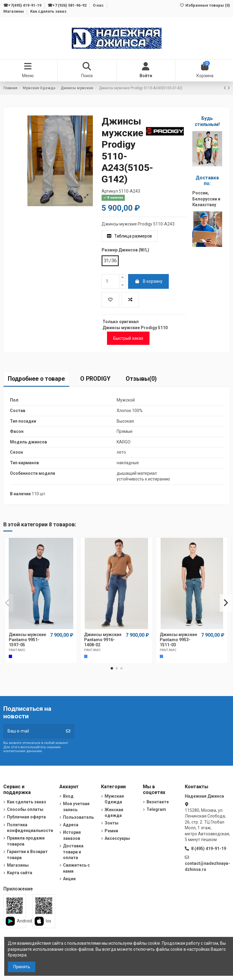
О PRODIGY (95, 379)
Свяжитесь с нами (76, 868)
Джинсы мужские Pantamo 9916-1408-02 (103, 640)
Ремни (111, 831)
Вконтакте (158, 802)
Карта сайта (20, 873)
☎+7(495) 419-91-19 (23, 5)
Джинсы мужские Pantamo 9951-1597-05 (27, 640)
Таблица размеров (129, 236)
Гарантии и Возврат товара (27, 855)
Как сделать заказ (48, 11)
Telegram (156, 809)
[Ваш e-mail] (33, 731)
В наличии (20, 494)
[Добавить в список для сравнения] (130, 300)
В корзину (148, 281)
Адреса (71, 825)
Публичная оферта (26, 817)
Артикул (110, 191)
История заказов (72, 835)
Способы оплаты (25, 809)
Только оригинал (121, 322)
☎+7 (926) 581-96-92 (68, 5)
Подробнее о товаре (36, 379)
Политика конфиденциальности (30, 828)
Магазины (14, 11)
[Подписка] (68, 731)
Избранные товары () (205, 5)
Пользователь (78, 817)
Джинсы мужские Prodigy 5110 (135, 328)
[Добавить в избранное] (110, 300)
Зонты (112, 823)
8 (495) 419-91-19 (209, 849)
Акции (69, 879)
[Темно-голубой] (86, 656)
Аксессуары (117, 838)
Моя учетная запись (76, 807)
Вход (68, 796)
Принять (22, 967)
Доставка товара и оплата (73, 852)
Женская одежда (114, 813)
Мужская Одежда (114, 799)
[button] (112, 668)
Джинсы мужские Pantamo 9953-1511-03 (178, 640)
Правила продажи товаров (26, 841)
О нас (99, 5)
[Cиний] (10, 656)
